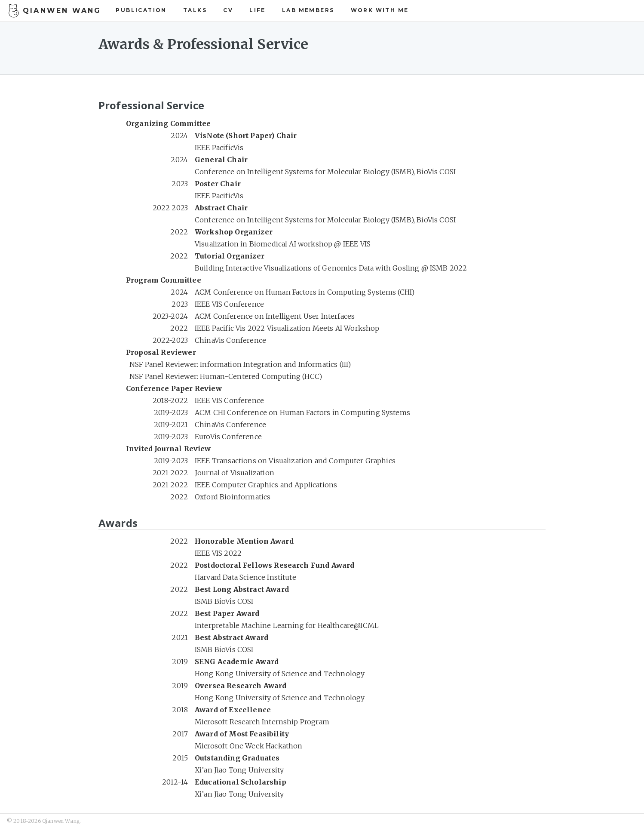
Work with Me (380, 10)
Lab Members (308, 10)
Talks (195, 10)
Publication (141, 10)
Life (258, 10)
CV (228, 10)
